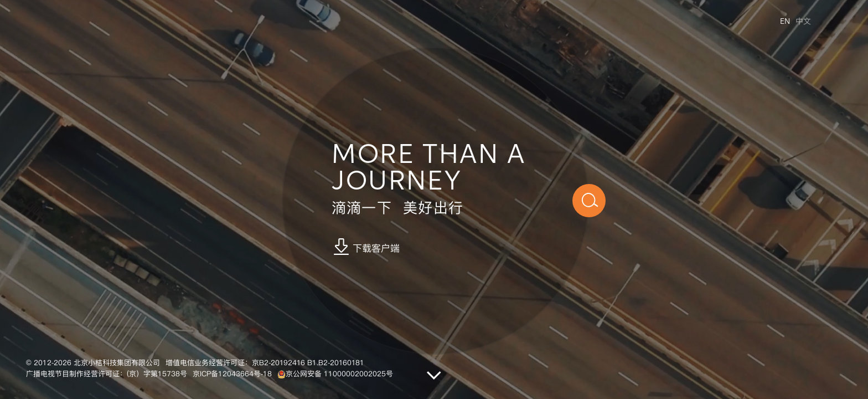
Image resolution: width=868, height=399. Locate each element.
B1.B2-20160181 (336, 363)
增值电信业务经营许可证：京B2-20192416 (235, 363)
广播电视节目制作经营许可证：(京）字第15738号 (107, 374)
